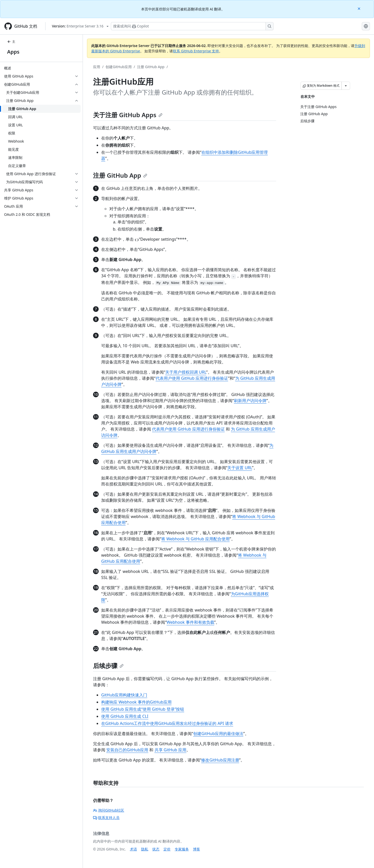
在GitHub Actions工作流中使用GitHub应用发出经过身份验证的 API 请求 (167, 723)
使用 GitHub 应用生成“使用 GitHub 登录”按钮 (143, 709)
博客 (197, 849)
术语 (133, 849)
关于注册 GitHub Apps (128, 115)
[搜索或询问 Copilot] (192, 26)
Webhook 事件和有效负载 (190, 622)
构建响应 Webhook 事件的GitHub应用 (136, 702)
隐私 (145, 849)
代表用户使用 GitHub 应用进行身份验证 (192, 378)
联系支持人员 (106, 818)
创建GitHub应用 (119, 67)
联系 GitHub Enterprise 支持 (196, 51)
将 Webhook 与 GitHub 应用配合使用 (195, 539)
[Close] (360, 8)
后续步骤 (108, 666)
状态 (156, 849)
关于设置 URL (240, 468)
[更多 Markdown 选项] (346, 86)
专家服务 (182, 849)
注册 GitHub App (151, 67)
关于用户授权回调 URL (186, 372)
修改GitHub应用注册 (220, 760)
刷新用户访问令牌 (250, 401)
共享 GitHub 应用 (170, 750)
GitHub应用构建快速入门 (124, 695)
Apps (13, 52)
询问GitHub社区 (109, 810)
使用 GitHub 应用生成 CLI (125, 716)
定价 (167, 849)
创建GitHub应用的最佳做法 (218, 734)
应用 (97, 67)
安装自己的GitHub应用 (127, 750)
